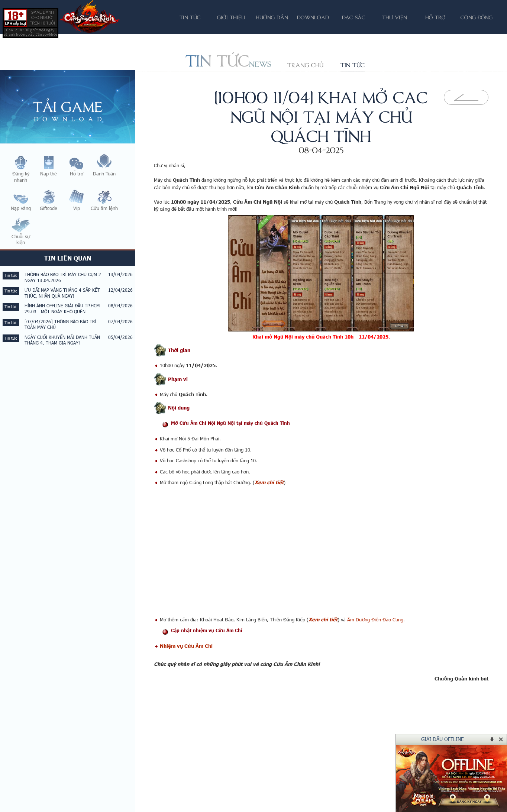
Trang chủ (305, 65)
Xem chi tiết (269, 482)
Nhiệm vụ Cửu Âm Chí (186, 646)
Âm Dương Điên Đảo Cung (375, 619)
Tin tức (353, 65)
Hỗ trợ (435, 17)
